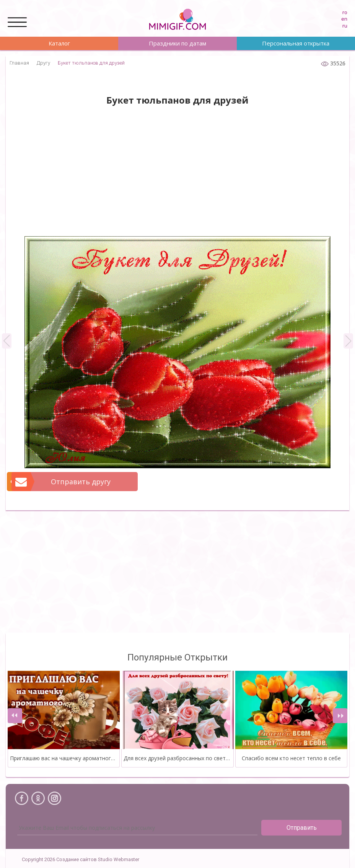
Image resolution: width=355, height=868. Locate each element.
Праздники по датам (177, 43)
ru (345, 26)
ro (345, 12)
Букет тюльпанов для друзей (91, 63)
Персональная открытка (296, 43)
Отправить (302, 828)
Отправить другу (61, 482)
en (344, 19)
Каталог (59, 43)
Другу (43, 63)
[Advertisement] (177, 175)
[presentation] (15, 716)
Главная (19, 63)
